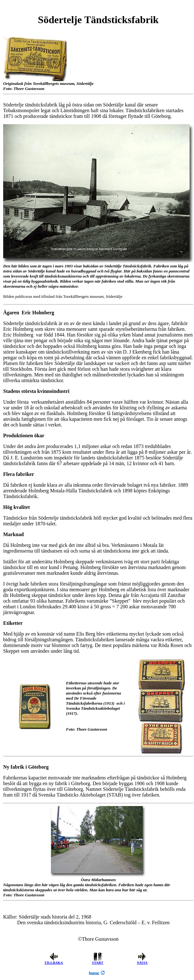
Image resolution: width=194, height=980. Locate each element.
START (98, 963)
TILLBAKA (54, 963)
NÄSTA (142, 963)
